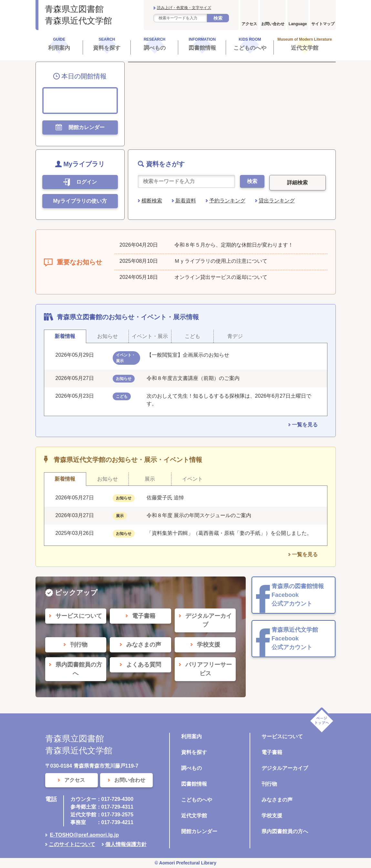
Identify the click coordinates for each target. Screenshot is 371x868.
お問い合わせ (273, 24)
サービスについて (282, 736)
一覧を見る (305, 425)
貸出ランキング (277, 201)
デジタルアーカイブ (285, 768)
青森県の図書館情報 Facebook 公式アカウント (298, 595)
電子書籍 (272, 752)
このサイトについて (72, 844)
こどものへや (197, 800)
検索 (218, 18)
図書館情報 (194, 784)
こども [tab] (192, 336)
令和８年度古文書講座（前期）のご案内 (193, 378)
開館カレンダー (199, 831)
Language (298, 24)
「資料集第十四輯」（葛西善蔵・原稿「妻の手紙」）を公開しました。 (229, 533)
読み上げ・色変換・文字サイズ (184, 8)
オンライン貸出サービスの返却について (221, 277)
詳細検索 (297, 183)
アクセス (249, 24)
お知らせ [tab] (108, 336)
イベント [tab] (192, 479)
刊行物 (269, 784)
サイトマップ (323, 24)
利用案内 (191, 736)
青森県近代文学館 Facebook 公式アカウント (295, 638)
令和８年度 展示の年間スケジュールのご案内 (199, 515)
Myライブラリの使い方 (80, 201)
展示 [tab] (150, 479)
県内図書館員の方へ (285, 831)
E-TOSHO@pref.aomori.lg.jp (85, 835)
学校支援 (272, 816)
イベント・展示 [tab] (150, 336)
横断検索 (152, 201)
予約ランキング (227, 201)
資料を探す (194, 752)
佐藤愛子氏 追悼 (165, 498)
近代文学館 (194, 816)
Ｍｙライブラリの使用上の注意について (221, 261)
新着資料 (186, 201)
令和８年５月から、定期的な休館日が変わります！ (234, 245)
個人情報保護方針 (126, 844)
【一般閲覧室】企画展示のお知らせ (188, 355)
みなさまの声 (277, 800)
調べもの (191, 768)
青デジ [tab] (235, 336)
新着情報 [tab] (65, 336)
